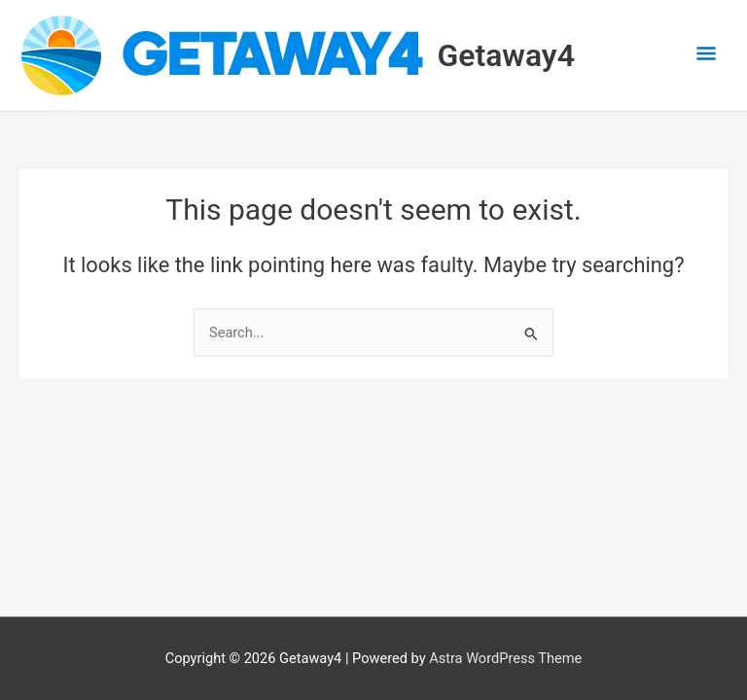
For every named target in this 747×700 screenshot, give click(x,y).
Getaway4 (506, 55)
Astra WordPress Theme (505, 658)
